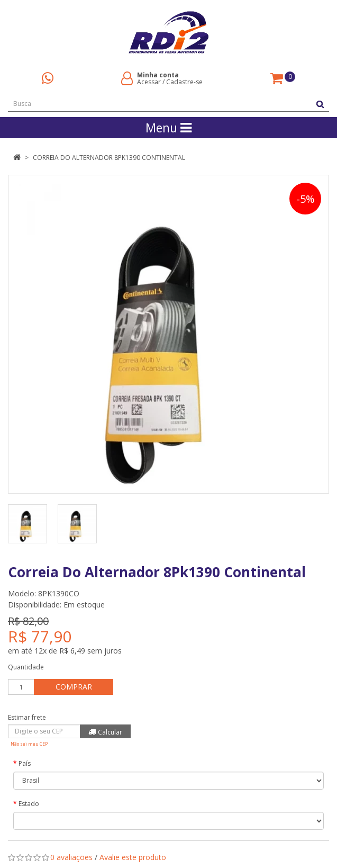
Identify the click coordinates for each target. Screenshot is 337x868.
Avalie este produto (133, 857)
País (25, 763)
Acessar (149, 82)
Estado (29, 804)
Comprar (74, 687)
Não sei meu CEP (29, 744)
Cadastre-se (184, 82)
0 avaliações (71, 857)
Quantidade (26, 667)
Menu (168, 128)
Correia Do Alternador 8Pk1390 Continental (109, 158)
